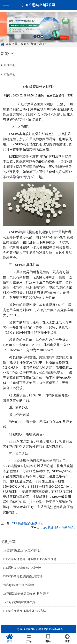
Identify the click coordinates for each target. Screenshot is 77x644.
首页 (10, 638)
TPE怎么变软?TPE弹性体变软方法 (24, 611)
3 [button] (42, 38)
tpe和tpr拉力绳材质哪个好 (19, 602)
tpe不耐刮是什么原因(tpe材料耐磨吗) (26, 594)
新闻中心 (8, 54)
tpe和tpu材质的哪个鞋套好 (19, 585)
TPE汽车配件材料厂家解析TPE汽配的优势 (30, 559)
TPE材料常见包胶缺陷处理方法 (23, 576)
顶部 (67, 638)
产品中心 (10, 74)
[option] (38, 29)
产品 (29, 638)
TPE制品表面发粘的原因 (28, 523)
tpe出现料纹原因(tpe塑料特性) (22, 551)
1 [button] (35, 38)
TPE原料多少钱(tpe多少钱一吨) (22, 568)
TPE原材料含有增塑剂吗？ (59, 528)
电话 (48, 638)
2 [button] (38, 38)
